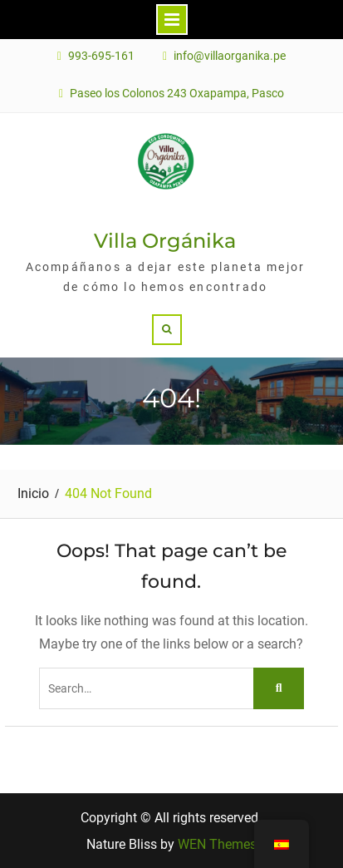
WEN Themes (217, 844)
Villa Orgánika (165, 241)
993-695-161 (101, 56)
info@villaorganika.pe (230, 56)
